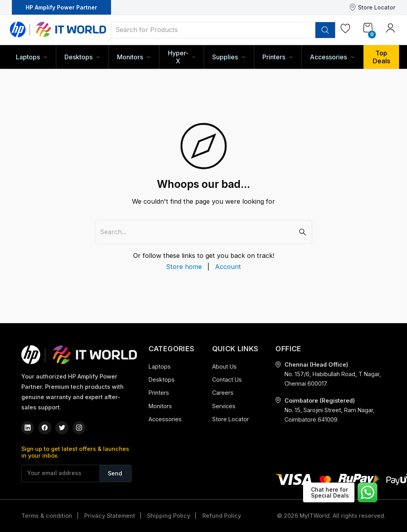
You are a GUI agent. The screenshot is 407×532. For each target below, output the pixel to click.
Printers (159, 393)
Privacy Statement (110, 516)
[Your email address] (60, 473)
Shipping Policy (169, 516)
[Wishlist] (345, 30)
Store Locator (372, 7)
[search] (325, 30)
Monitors (160, 406)
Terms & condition (47, 516)
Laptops (160, 366)
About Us (224, 366)
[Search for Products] (213, 30)
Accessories (165, 419)
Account (228, 267)
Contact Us (227, 380)
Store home (184, 267)
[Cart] (368, 29)
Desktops (162, 380)
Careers (223, 393)
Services (224, 406)
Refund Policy (222, 516)
